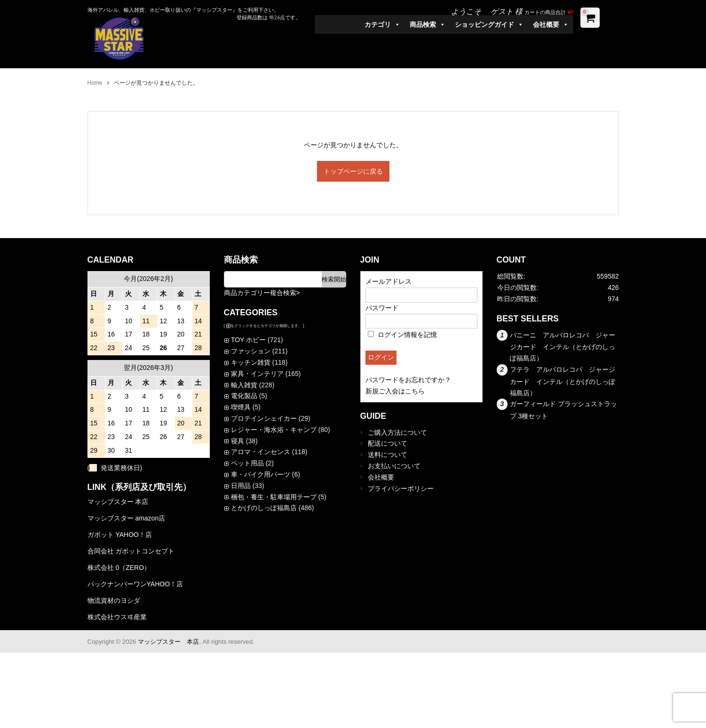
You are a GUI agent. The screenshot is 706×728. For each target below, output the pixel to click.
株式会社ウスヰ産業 (117, 617)
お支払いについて (394, 466)
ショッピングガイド (489, 24)
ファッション (251, 351)
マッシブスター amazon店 (127, 518)
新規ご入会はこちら (395, 391)
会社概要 (551, 24)
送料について (388, 455)
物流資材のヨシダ (114, 600)
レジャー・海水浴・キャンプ (274, 430)
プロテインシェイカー (264, 418)
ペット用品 (247, 463)
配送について (388, 443)
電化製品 (244, 396)
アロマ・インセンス (261, 452)
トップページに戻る (353, 171)
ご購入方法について (397, 432)
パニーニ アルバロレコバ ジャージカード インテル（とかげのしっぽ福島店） (563, 347)
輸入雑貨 (244, 385)
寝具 (238, 441)
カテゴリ (382, 24)
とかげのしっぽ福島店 (264, 508)
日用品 (241, 486)
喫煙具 (241, 407)
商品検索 (428, 24)
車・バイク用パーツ (261, 474)
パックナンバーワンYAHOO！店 (135, 584)
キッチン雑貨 (251, 362)
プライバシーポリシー (401, 488)
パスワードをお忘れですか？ (408, 380)
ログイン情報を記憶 (403, 335)
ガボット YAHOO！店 (120, 535)
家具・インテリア (257, 374)
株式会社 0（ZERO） (119, 568)
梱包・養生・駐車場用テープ (274, 497)
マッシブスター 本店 (118, 502)
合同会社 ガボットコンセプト (131, 551)
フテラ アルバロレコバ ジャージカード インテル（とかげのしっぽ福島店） (563, 381)
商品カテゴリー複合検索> (262, 293)
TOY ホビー (248, 340)
